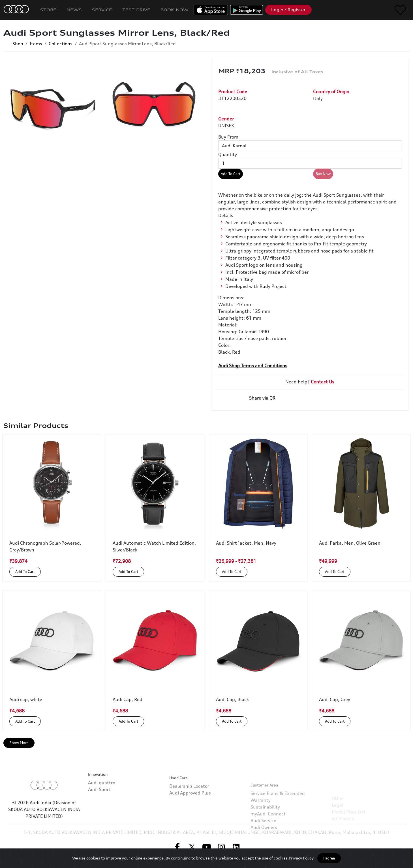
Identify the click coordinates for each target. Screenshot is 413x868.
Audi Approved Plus (190, 815)
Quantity (228, 154)
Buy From (228, 137)
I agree (329, 858)
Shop (18, 44)
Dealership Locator (189, 808)
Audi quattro (102, 797)
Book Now (175, 10)
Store (48, 10)
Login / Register (288, 10)
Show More (19, 743)
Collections (61, 44)
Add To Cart (231, 174)
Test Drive (136, 10)
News (74, 10)
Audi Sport (99, 804)
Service (102, 10)
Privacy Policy (301, 858)
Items (36, 44)
